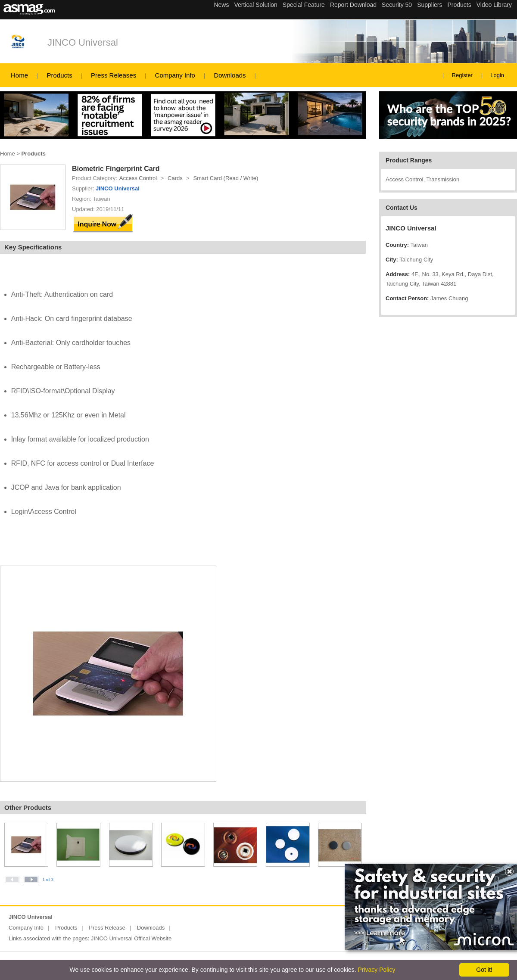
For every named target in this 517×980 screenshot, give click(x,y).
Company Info (175, 75)
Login (497, 75)
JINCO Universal (83, 42)
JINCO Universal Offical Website (131, 938)
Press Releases (114, 75)
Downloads (230, 75)
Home (19, 75)
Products (59, 75)
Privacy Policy (376, 970)
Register (462, 75)
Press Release (107, 928)
